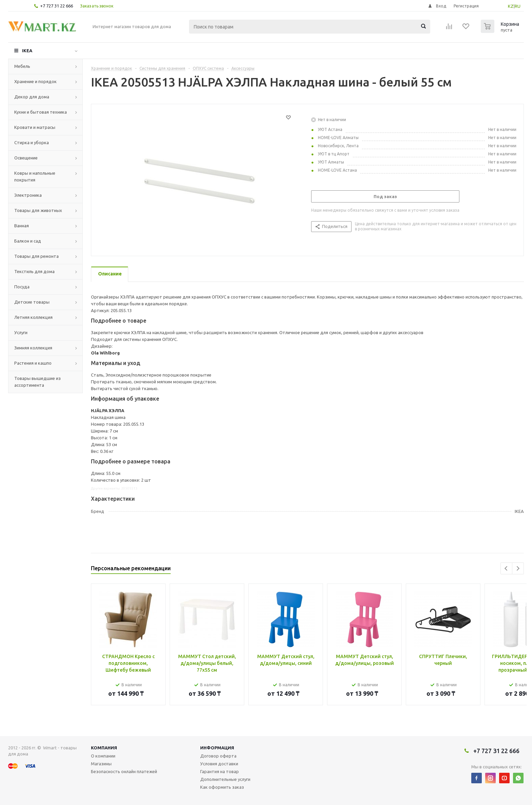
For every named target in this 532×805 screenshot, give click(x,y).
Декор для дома (32, 97)
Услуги (21, 332)
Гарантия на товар (220, 771)
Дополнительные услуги (225, 779)
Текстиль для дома (34, 271)
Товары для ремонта (36, 256)
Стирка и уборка (32, 142)
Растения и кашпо (33, 363)
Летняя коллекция (33, 317)
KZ (511, 6)
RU (518, 6)
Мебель (22, 66)
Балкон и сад (28, 241)
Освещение (26, 158)
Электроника (28, 195)
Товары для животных (38, 210)
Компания (104, 748)
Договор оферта (218, 756)
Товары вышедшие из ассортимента (37, 382)
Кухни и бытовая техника (41, 112)
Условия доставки (219, 764)
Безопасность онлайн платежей (124, 771)
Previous (506, 568)
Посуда (22, 287)
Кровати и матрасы (35, 127)
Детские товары (32, 302)
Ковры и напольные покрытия (35, 176)
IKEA (27, 51)
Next (518, 568)
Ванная (22, 226)
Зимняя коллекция (33, 348)
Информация (217, 748)
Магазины (101, 764)
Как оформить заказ (222, 787)
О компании (103, 756)
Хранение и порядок (35, 81)
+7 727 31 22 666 (56, 6)
